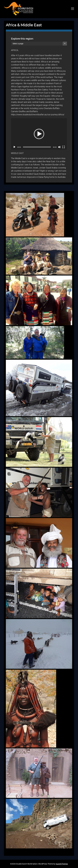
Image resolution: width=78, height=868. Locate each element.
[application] (39, 134)
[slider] (37, 147)
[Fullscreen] (64, 147)
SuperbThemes (62, 864)
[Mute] (59, 147)
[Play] (14, 147)
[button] (39, 134)
